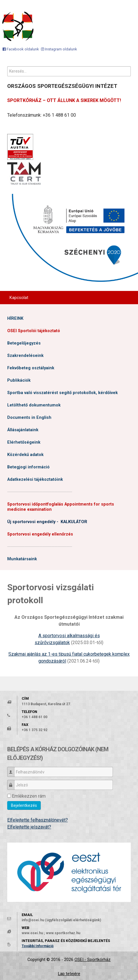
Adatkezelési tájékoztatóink (35, 479)
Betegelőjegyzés (24, 343)
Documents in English (29, 418)
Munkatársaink (22, 559)
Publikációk (19, 380)
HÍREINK (15, 318)
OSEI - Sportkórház (93, 960)
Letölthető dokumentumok (34, 405)
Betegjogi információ (28, 467)
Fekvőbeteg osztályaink (31, 368)
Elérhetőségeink (24, 442)
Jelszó (13, 782)
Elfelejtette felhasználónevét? (38, 820)
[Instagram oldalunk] (59, 49)
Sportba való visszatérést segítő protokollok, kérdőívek (63, 393)
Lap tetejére (69, 974)
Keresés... (7, 66)
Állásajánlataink (23, 430)
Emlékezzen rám (29, 796)
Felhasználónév (13, 769)
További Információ (38, 946)
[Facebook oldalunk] (21, 49)
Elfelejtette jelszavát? (29, 827)
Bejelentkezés (24, 805)
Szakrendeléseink (25, 356)
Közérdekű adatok (25, 455)
